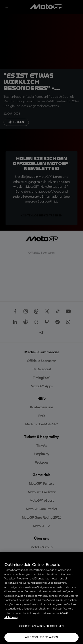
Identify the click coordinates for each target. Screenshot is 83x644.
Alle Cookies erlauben (41, 637)
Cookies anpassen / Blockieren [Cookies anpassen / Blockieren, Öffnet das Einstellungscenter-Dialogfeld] (41, 626)
